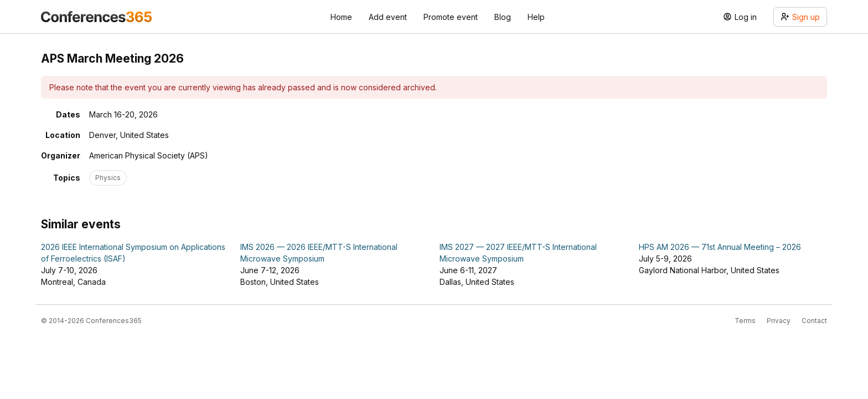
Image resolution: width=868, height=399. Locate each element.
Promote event (451, 17)
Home (341, 17)
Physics (108, 178)
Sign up (800, 17)
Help (536, 17)
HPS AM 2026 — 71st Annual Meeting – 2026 (720, 247)
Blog (503, 17)
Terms (745, 321)
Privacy (779, 321)
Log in (740, 17)
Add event (388, 17)
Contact (814, 321)
